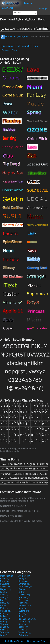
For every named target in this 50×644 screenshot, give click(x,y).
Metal (4, 608)
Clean (15, 50)
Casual (5, 584)
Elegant (6, 589)
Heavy (5, 603)
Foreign (5, 50)
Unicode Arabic (24, 46)
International (7, 46)
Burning (23, 581)
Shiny (22, 624)
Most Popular (7, 576)
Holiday (23, 603)
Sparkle (23, 627)
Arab (37, 46)
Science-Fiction (27, 619)
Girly (22, 592)
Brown (4, 581)
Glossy (5, 595)
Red (4, 616)
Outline (24, 611)
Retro (22, 616)
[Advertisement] (25, 546)
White (4, 635)
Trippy (4, 632)
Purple (23, 614)
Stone (23, 630)
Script (4, 622)
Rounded (6, 619)
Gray (4, 600)
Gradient (24, 597)
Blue (22, 579)
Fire (22, 589)
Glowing (24, 595)
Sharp (4, 624)
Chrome (24, 584)
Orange (5, 611)
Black (5, 579)
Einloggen (43, 9)
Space (4, 627)
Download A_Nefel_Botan (15, 37)
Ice (3, 605)
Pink (4, 614)
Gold (4, 597)
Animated (24, 576)
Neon (22, 608)
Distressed (25, 587)
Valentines (25, 632)
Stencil (5, 630)
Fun (4, 592)
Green (23, 600)
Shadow (24, 622)
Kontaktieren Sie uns (14, 641)
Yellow (23, 635)
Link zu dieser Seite (36, 641)
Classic (5, 587)
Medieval (25, 605)
